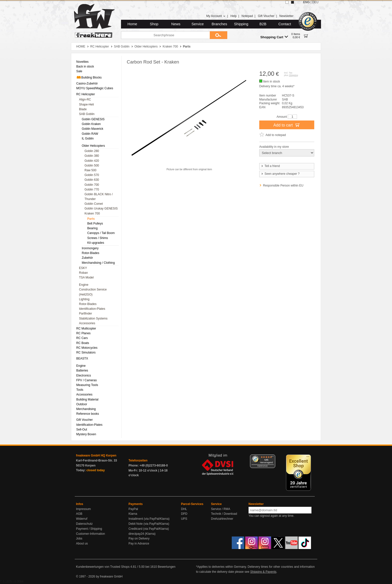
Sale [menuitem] (79, 71)
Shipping (241, 24)
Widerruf (82, 519)
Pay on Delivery (139, 538)
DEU (315, 2)
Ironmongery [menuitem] (90, 248)
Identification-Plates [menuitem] (92, 309)
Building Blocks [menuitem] (89, 77)
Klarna (133, 514)
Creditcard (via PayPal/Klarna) (149, 529)
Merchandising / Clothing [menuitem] (98, 263)
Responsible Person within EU (283, 185)
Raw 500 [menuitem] (90, 170)
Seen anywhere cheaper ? (280, 174)
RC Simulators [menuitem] (86, 352)
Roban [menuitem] (83, 273)
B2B (263, 24)
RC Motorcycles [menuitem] (87, 348)
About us (82, 543)
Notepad (247, 16)
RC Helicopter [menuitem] (86, 94)
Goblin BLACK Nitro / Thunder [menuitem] (99, 197)
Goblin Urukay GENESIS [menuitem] (101, 208)
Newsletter (286, 16)
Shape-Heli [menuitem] (86, 104)
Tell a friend (270, 166)
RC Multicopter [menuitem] (86, 328)
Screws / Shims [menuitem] (98, 238)
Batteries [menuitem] (82, 370)
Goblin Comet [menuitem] (94, 204)
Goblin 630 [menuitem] (92, 180)
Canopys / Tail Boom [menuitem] (101, 233)
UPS (184, 519)
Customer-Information (90, 534)
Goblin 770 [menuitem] (92, 189)
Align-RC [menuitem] (85, 99)
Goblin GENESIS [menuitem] (93, 119)
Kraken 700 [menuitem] (92, 213)
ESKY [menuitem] (83, 268)
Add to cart (287, 125)
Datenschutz (84, 524)
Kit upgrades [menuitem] (96, 243)
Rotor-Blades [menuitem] (90, 253)
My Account (216, 16)
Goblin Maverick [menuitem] (92, 129)
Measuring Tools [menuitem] (87, 385)
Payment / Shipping (89, 529)
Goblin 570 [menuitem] (92, 175)
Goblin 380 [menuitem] (92, 156)
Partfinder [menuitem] (85, 313)
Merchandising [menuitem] (86, 409)
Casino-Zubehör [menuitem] (87, 83)
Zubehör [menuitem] (87, 258)
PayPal (133, 509)
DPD (184, 514)
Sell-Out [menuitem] (82, 429)
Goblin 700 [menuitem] (92, 185)
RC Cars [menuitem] (82, 338)
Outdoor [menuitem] (82, 404)
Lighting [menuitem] (84, 299)
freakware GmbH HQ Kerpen (96, 455)
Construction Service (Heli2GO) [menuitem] (93, 292)
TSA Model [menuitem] (86, 277)
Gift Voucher (266, 16)
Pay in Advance (139, 543)
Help (234, 16)
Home (132, 24)
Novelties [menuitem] (82, 62)
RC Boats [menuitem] (83, 343)
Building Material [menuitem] (87, 399)
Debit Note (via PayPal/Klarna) (149, 524)
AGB (79, 514)
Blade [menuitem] (83, 109)
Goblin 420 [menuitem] (92, 161)
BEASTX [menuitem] (82, 358)
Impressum (83, 509)
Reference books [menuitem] (88, 414)
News (176, 24)
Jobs (79, 538)
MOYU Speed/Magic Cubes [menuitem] (95, 88)
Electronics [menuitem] (84, 375)
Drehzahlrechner (222, 519)
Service (198, 24)
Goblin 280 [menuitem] (92, 151)
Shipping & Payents (263, 572)
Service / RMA (221, 509)
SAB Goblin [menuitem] (87, 114)
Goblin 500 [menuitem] (92, 165)
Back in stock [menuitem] (85, 66)
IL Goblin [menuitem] (88, 138)
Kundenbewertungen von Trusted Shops (103, 567)
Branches (219, 24)
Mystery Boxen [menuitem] (86, 434)
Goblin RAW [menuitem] (90, 134)
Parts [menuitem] (91, 219)
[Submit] (218, 35)
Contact (285, 24)
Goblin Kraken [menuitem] (91, 124)
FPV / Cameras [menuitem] (86, 380)
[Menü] (272, 457)
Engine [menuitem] (84, 285)
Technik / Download (224, 514)
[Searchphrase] (165, 35)
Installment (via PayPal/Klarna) (149, 519)
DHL (184, 509)
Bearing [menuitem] (92, 228)
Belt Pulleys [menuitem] (95, 223)
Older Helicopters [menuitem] (93, 146)
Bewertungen (167, 567)
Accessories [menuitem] (87, 323)
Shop (154, 24)
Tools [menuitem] (80, 390)
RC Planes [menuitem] (83, 333)
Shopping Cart (274, 37)
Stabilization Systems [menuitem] (93, 318)
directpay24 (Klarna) (142, 534)
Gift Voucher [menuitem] (84, 420)
